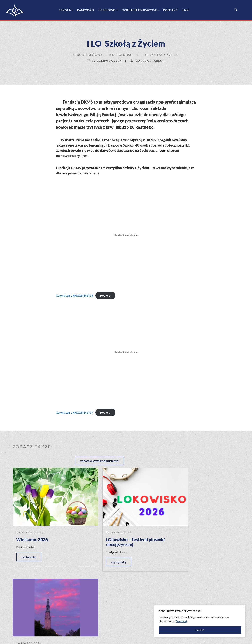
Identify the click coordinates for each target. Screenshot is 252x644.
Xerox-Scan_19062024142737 (74, 412)
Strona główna (88, 55)
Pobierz (105, 295)
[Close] (243, 606)
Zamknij (206, 629)
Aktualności (122, 55)
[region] (206, 621)
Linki (186, 10)
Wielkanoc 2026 (32, 522)
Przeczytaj (214, 621)
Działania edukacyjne (139, 10)
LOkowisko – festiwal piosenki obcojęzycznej (123, 525)
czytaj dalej (29, 540)
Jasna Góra (181, 522)
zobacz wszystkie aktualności (215, 446)
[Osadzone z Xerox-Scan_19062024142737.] (126, 352)
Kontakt (170, 10)
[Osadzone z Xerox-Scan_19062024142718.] (126, 235)
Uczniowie (107, 10)
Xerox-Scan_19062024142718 (74, 295)
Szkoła (65, 10)
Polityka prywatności (154, 638)
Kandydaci (86, 10)
